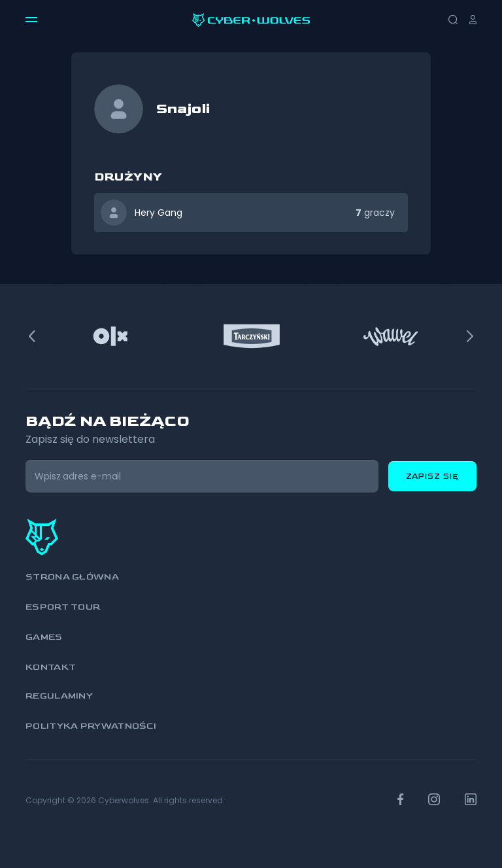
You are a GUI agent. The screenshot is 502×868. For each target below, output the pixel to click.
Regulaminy (59, 696)
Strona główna (72, 577)
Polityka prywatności (91, 726)
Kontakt (51, 667)
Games (44, 637)
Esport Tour (63, 607)
